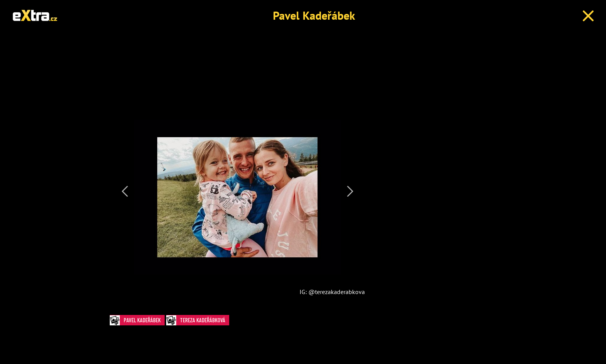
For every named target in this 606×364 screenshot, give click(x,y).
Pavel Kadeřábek (314, 15)
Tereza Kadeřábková (198, 320)
